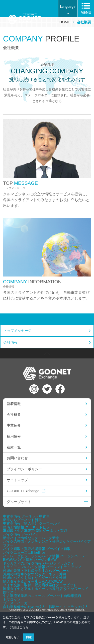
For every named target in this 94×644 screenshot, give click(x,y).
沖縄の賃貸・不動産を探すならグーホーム (36, 571)
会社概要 (47, 319)
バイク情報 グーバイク (21, 534)
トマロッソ (12, 600)
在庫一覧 (14, 447)
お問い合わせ (17, 458)
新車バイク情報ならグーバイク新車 (31, 538)
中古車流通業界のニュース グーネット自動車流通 (42, 596)
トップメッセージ (18, 331)
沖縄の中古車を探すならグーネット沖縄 (35, 574)
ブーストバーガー (17, 603)
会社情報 (11, 342)
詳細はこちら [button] (19, 627)
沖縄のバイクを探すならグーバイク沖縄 (35, 578)
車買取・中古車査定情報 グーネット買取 (35, 531)
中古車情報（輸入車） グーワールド (32, 523)
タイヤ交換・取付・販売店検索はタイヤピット (40, 585)
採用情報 (14, 436)
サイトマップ (17, 480)
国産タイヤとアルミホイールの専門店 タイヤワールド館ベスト (46, 590)
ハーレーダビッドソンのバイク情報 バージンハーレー (46, 556)
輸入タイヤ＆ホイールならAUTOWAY (33, 581)
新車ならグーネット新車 (22, 520)
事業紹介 (14, 425)
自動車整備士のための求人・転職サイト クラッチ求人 (46, 607)
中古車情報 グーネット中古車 (26, 516)
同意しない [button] (12, 637)
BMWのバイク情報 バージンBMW (30, 560)
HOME (65, 22)
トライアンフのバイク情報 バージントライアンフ (42, 567)
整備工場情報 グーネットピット (28, 527)
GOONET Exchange (26, 491)
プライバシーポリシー (24, 469)
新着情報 (14, 404)
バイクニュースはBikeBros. (25, 553)
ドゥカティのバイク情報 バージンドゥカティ (39, 563)
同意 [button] (29, 637)
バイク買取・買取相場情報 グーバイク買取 (37, 549)
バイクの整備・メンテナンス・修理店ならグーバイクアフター (47, 543)
